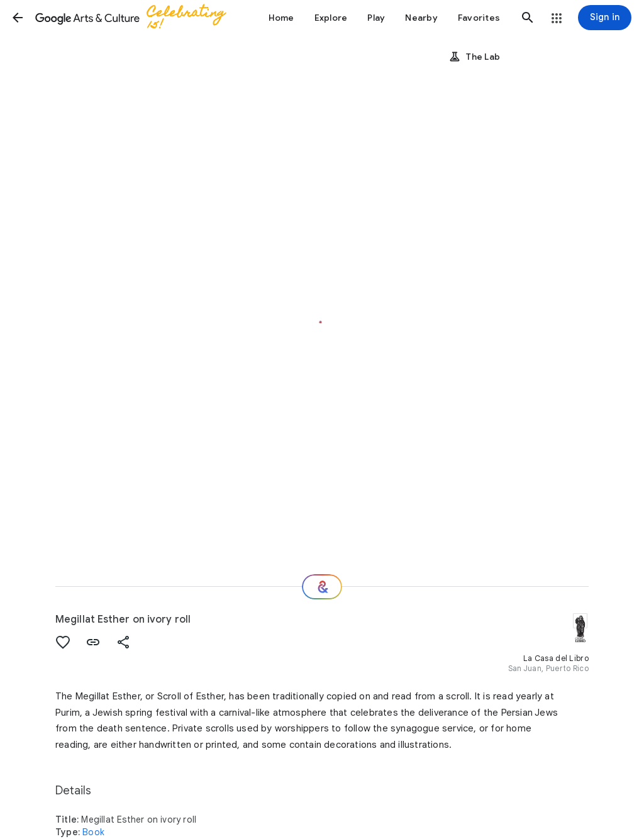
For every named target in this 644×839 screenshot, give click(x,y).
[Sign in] (605, 18)
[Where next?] (322, 587)
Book (93, 832)
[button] (18, 18)
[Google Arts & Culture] (136, 18)
